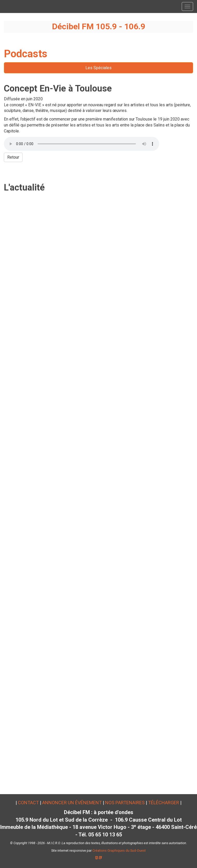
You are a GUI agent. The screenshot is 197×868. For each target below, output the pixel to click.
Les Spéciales (98, 68)
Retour (13, 157)
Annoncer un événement (72, 803)
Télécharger (164, 803)
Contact (28, 803)
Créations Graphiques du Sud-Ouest (119, 851)
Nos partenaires (125, 803)
